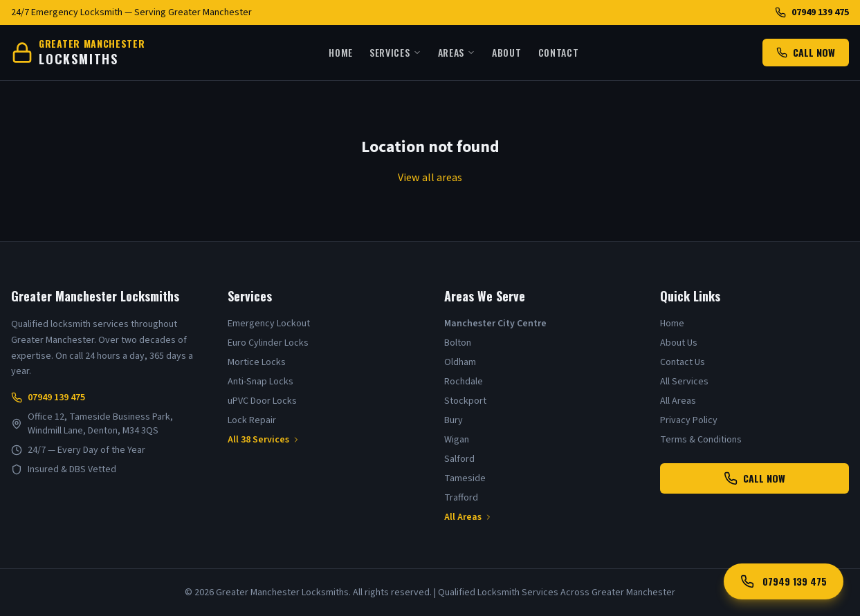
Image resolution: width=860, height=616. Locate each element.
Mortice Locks (257, 362)
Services (395, 53)
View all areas (430, 178)
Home (341, 53)
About (507, 53)
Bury (454, 420)
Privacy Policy (689, 420)
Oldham (460, 362)
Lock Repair (252, 420)
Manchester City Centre (495, 324)
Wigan (457, 440)
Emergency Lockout (269, 324)
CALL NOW (806, 52)
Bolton (458, 343)
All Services (684, 382)
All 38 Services (264, 440)
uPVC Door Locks (262, 401)
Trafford (461, 498)
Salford (459, 459)
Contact (559, 53)
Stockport (465, 401)
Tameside (465, 478)
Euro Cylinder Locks (268, 343)
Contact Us (683, 362)
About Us (679, 343)
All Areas (468, 517)
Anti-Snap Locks (260, 382)
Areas (457, 53)
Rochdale (464, 382)
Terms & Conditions (701, 440)
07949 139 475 (812, 12)
